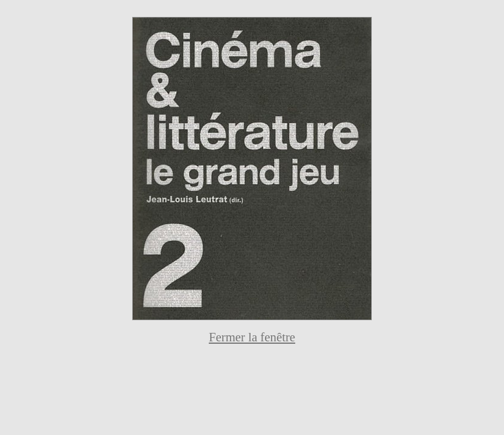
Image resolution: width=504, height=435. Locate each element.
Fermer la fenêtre (252, 337)
